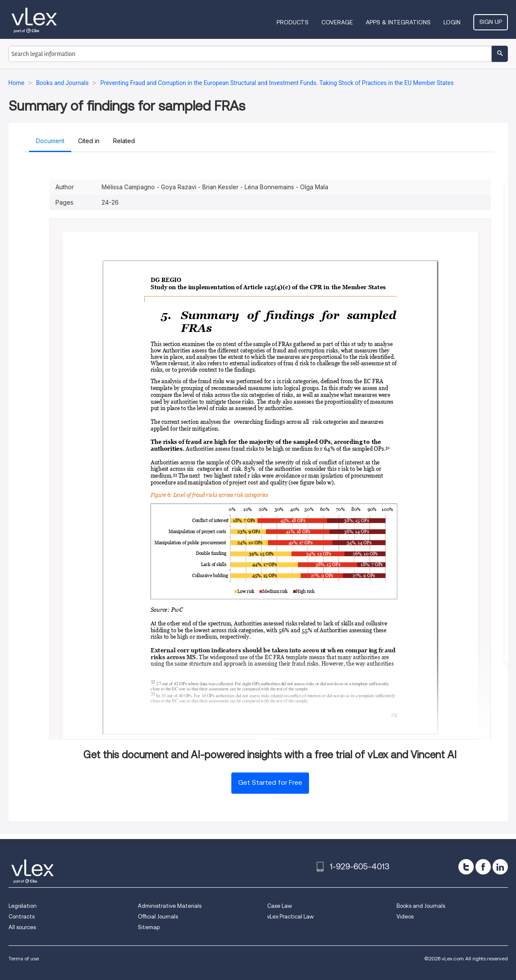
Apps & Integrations (398, 22)
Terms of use (24, 958)
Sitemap (149, 927)
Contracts (22, 917)
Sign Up (491, 22)
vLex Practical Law (290, 917)
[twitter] (466, 867)
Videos (405, 917)
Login (452, 22)
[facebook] (483, 867)
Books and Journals (421, 906)
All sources (22, 927)
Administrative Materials (170, 906)
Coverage (337, 22)
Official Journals (158, 917)
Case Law (280, 906)
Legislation (23, 906)
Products (293, 22)
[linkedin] (500, 867)
